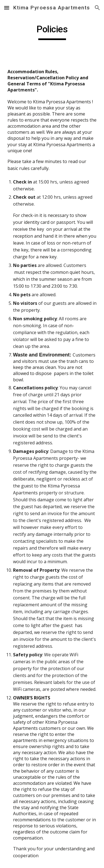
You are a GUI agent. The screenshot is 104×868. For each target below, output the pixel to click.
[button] (7, 8)
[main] (52, 32)
